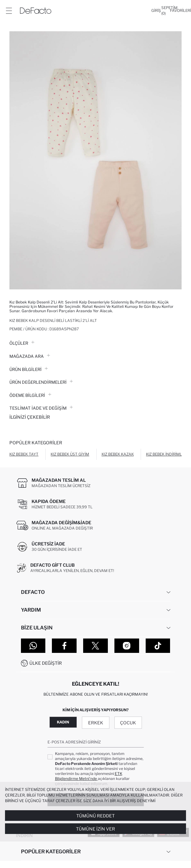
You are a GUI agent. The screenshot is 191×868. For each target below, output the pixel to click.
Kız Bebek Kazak (118, 454)
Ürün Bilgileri (29, 369)
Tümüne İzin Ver (95, 829)
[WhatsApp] (33, 646)
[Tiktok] (158, 646)
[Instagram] (127, 646)
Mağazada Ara (30, 356)
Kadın (63, 722)
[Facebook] (64, 646)
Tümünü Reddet (95, 816)
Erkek (96, 723)
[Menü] (9, 11)
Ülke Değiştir (46, 663)
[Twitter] (95, 646)
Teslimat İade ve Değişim (41, 408)
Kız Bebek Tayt (24, 454)
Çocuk (128, 723)
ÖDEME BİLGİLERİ (30, 395)
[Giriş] (156, 11)
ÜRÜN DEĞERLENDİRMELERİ (41, 382)
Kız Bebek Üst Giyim (70, 454)
